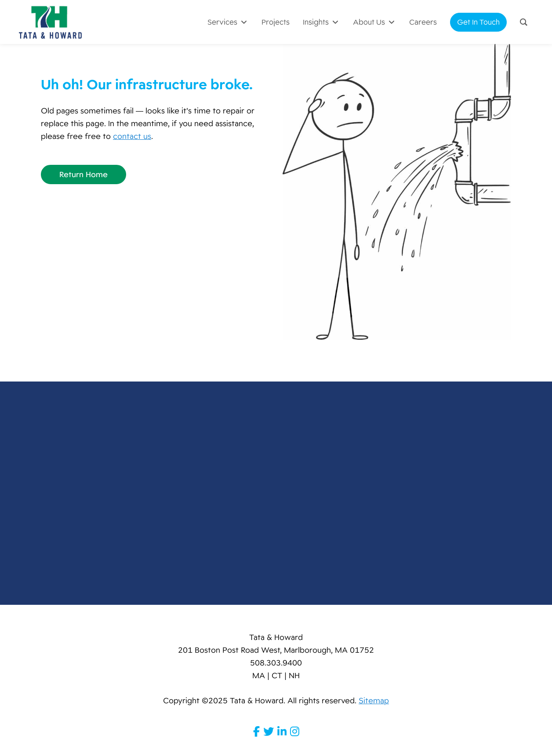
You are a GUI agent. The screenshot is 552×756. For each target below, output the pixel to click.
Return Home (84, 174)
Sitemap (374, 701)
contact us (132, 136)
